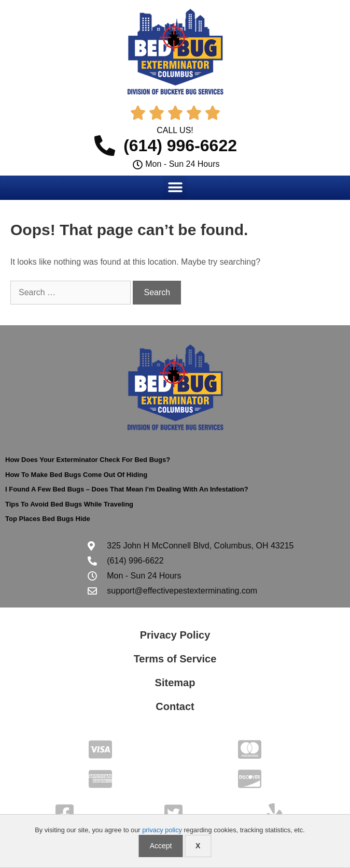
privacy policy (162, 830)
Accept (161, 846)
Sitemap (175, 683)
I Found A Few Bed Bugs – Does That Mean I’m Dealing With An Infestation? (127, 489)
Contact (175, 706)
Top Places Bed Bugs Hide (48, 519)
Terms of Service (175, 659)
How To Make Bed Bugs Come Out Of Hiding (76, 475)
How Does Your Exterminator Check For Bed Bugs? (88, 460)
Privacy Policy (175, 635)
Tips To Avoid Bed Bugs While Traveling (69, 504)
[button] (175, 187)
